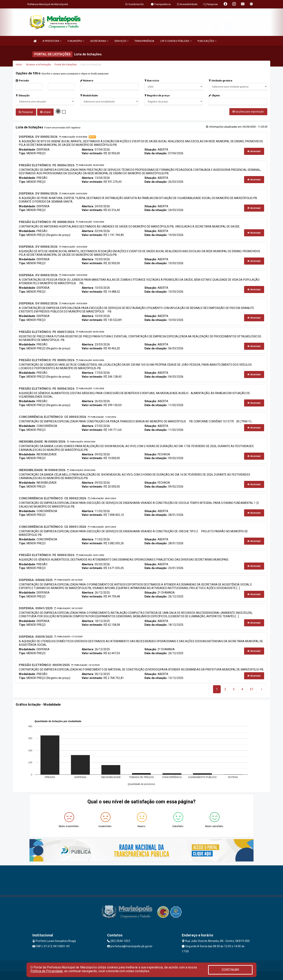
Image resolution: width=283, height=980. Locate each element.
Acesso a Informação (39, 64)
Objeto (214, 95)
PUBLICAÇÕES (207, 41)
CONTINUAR (230, 970)
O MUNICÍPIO (76, 41)
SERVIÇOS (121, 41)
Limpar (45, 112)
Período (22, 81)
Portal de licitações (66, 64)
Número (87, 81)
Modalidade (89, 95)
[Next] (252, 688)
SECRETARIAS (99, 41)
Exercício (152, 81)
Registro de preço (157, 95)
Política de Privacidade (47, 971)
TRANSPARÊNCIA (144, 41)
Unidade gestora (221, 81)
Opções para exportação (248, 112)
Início (19, 64)
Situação (23, 95)
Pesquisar (26, 112)
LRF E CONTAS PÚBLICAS (176, 41)
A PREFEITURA (52, 41)
